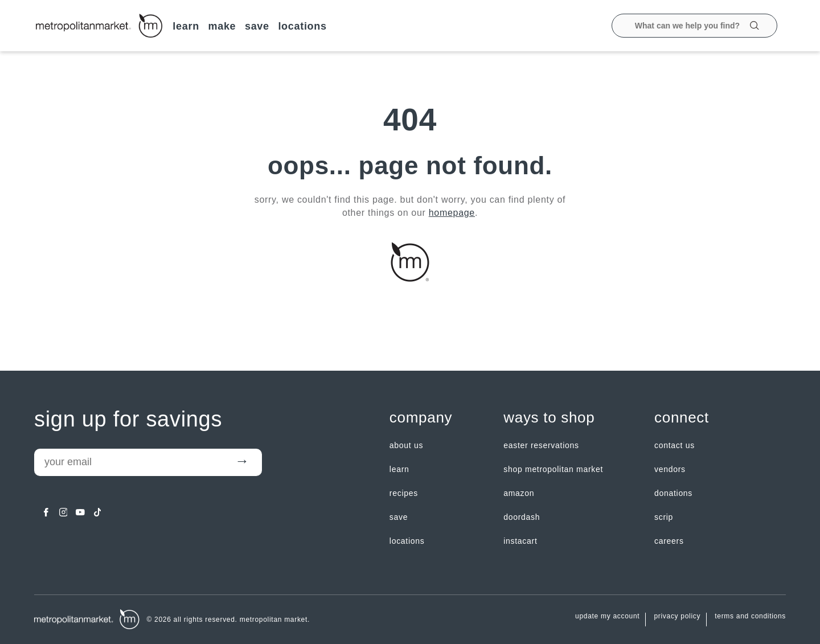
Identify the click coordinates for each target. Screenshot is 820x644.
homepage (452, 213)
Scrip (664, 517)
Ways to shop (549, 418)
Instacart (520, 541)
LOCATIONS (302, 26)
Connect (682, 418)
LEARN (186, 26)
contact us (675, 445)
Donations (673, 493)
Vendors (670, 469)
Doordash (522, 517)
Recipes (404, 493)
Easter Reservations (541, 445)
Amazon (519, 493)
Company (421, 418)
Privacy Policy (677, 616)
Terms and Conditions (750, 616)
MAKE (222, 26)
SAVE (257, 26)
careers (669, 541)
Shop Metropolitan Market (553, 469)
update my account (607, 616)
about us (406, 445)
